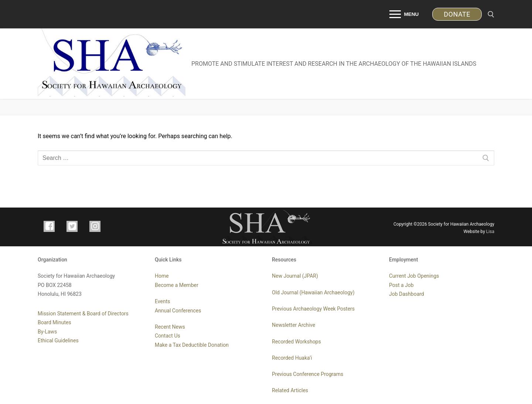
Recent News (170, 327)
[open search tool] (491, 14)
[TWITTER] (72, 226)
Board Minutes (54, 322)
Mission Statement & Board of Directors (83, 314)
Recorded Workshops (296, 342)
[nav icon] (404, 14)
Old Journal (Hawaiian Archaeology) (313, 292)
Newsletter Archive (294, 325)
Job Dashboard (407, 294)
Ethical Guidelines (58, 340)
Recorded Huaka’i (292, 358)
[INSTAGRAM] (95, 226)
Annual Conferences (178, 311)
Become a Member (177, 285)
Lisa (490, 232)
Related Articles (290, 390)
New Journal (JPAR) (295, 276)
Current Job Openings (414, 276)
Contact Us (168, 336)
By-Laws (47, 332)
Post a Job (401, 285)
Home (162, 276)
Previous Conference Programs (308, 374)
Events (162, 301)
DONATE (457, 14)
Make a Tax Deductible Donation (192, 345)
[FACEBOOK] (49, 226)
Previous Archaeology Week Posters (313, 309)
